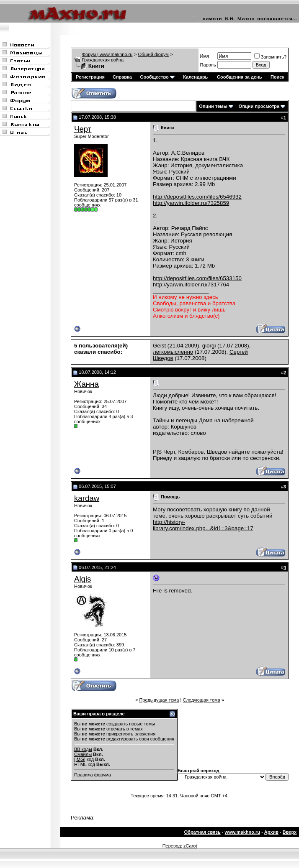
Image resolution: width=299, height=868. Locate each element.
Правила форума (93, 775)
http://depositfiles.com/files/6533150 (197, 278)
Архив (271, 832)
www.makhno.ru (243, 832)
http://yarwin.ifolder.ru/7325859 (191, 203)
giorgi (209, 346)
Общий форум (153, 54)
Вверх (290, 832)
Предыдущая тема (159, 700)
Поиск (277, 77)
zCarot (190, 846)
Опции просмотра (259, 106)
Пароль (208, 65)
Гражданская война (103, 60)
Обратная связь (202, 832)
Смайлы (83, 754)
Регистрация (90, 77)
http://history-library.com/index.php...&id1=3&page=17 (203, 525)
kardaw (87, 498)
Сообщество (157, 77)
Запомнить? (271, 57)
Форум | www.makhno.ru (107, 54)
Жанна (86, 384)
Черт (83, 129)
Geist (159, 346)
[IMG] (80, 759)
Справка (122, 77)
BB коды (83, 749)
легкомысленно (173, 352)
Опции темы (213, 106)
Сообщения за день (239, 77)
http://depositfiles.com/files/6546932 (197, 197)
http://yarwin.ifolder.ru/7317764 (191, 285)
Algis (82, 579)
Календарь (195, 77)
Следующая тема (201, 700)
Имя (205, 56)
